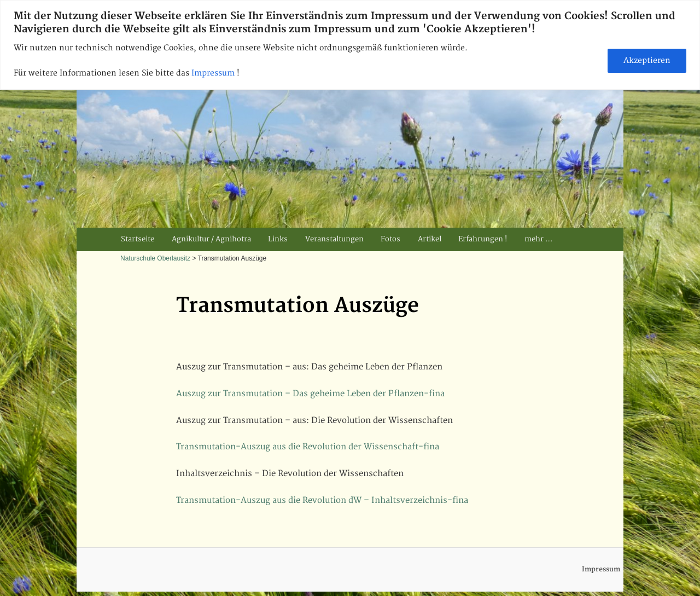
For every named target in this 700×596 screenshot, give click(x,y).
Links (278, 239)
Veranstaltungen (334, 239)
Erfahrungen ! (483, 239)
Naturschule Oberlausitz (155, 258)
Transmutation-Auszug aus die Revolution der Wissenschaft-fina (308, 447)
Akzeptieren (647, 60)
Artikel (430, 239)
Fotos (390, 239)
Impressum (214, 73)
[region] (350, 45)
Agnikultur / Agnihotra (211, 239)
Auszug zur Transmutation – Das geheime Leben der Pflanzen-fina (310, 394)
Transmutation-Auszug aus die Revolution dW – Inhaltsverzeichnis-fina (322, 500)
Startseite (138, 239)
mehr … (538, 239)
